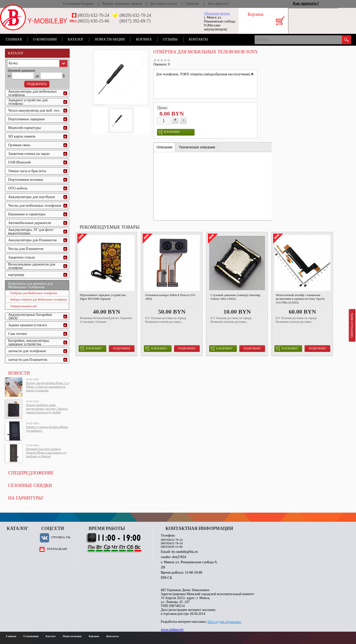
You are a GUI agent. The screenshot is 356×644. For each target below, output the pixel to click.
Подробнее (122, 348)
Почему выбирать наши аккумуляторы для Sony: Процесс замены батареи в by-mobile (47, 409)
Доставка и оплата (164, 4)
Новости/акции (110, 39)
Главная (14, 39)
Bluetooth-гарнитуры (24, 128)
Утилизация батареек (78, 4)
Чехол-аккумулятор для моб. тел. (34, 110)
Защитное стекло (22, 257)
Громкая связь (19, 145)
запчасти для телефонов (27, 351)
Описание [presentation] (164, 147)
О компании (45, 39)
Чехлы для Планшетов (26, 249)
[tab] (164, 147)
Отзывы (170, 39)
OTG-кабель (18, 188)
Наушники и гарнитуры (27, 214)
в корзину (169, 132)
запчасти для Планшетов (28, 360)
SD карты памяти (22, 136)
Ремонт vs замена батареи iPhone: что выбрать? (47, 429)
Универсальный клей (23, 306)
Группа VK (61, 537)
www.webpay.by (172, 630)
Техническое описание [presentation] (197, 147)
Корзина (144, 39)
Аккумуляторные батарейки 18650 (30, 316)
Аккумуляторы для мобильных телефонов (33, 93)
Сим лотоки (17, 334)
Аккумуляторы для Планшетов (32, 240)
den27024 (179, 557)
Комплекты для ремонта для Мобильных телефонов (30, 285)
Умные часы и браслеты (27, 171)
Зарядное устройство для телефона (28, 102)
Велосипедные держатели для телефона (32, 266)
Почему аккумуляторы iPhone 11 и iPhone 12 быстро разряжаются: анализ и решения (48, 387)
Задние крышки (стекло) (27, 325)
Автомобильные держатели (30, 223)
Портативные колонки (26, 180)
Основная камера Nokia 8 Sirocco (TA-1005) (170, 297)
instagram (57, 549)
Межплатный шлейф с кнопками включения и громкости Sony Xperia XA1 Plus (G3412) (300, 299)
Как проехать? (219, 4)
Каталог (76, 39)
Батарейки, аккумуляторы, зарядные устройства (29, 342)
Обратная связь (352, 325)
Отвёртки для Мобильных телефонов (34, 293)
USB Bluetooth (20, 162)
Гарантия (192, 4)
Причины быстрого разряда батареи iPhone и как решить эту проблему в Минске (46, 453)
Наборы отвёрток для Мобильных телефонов (38, 300)
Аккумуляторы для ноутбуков (32, 197)
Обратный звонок (217, 13)
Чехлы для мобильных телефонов (35, 205)
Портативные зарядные (26, 119)
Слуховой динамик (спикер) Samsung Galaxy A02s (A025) (235, 297)
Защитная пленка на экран (29, 154)
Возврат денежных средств (122, 4)
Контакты (198, 39)
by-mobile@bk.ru (185, 552)
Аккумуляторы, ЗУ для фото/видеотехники (31, 231)
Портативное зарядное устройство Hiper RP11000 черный (103, 297)
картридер (16, 275)
